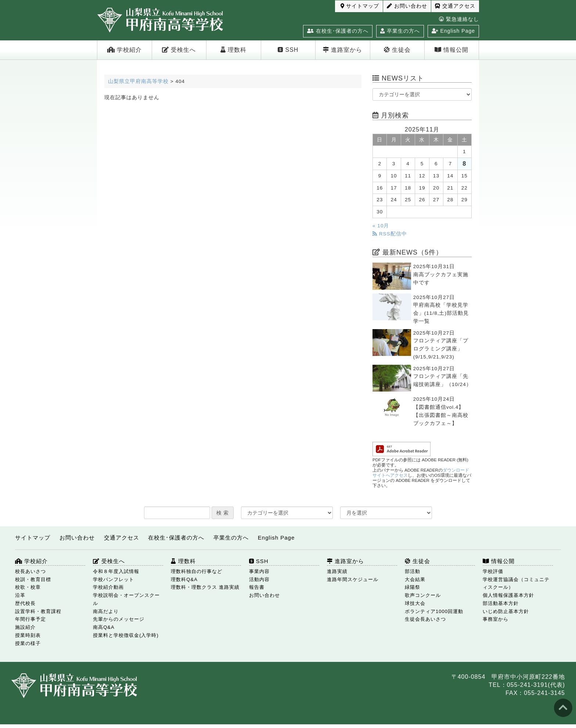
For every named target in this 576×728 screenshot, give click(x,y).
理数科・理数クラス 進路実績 (205, 587)
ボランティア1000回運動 (434, 611)
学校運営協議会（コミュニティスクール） (516, 583)
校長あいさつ (30, 571)
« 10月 (381, 226)
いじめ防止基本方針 (506, 611)
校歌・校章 (28, 587)
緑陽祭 (413, 587)
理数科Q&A (184, 579)
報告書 (257, 587)
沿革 (20, 595)
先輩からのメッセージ (119, 619)
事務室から (496, 619)
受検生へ (179, 50)
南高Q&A (104, 627)
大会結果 (415, 579)
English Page (453, 31)
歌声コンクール (423, 595)
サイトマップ (360, 6)
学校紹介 (125, 50)
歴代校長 (25, 603)
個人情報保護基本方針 (508, 595)
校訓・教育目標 (33, 579)
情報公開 (451, 50)
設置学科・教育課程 (38, 611)
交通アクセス (455, 6)
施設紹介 (25, 627)
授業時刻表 (28, 635)
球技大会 (415, 603)
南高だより (106, 611)
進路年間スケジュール (353, 579)
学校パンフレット (114, 579)
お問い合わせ (407, 6)
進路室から (343, 50)
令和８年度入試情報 (116, 571)
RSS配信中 (390, 234)
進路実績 (337, 571)
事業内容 (259, 571)
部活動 (413, 571)
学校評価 (493, 571)
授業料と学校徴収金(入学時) (126, 635)
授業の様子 (28, 643)
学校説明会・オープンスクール (126, 599)
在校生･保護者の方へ (338, 31)
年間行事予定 (30, 619)
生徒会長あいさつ (425, 619)
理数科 (233, 50)
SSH (288, 50)
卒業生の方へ (400, 31)
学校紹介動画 (108, 587)
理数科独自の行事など (197, 571)
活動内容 (259, 579)
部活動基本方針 (501, 603)
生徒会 (397, 50)
